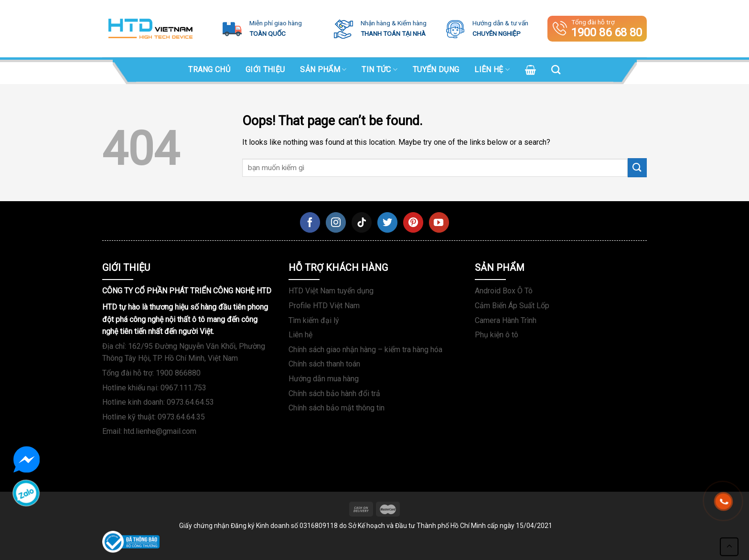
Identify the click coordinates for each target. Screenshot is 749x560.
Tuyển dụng (436, 70)
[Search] (556, 70)
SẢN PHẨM (323, 70)
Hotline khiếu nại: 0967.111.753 (154, 388)
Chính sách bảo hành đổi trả (334, 393)
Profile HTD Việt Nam (324, 306)
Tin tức (380, 70)
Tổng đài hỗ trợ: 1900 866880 (151, 373)
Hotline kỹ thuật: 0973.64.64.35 (154, 417)
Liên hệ (492, 70)
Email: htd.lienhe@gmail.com (149, 431)
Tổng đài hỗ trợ (597, 29)
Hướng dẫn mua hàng (324, 379)
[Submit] (637, 167)
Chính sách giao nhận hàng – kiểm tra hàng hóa (365, 350)
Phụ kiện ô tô (497, 335)
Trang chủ (209, 70)
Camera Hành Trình (506, 320)
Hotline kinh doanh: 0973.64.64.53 (158, 402)
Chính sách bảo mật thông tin (337, 408)
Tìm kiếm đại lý (314, 320)
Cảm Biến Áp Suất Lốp (512, 306)
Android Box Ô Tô (504, 291)
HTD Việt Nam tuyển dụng (331, 291)
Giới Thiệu (265, 70)
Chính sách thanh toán (324, 364)
